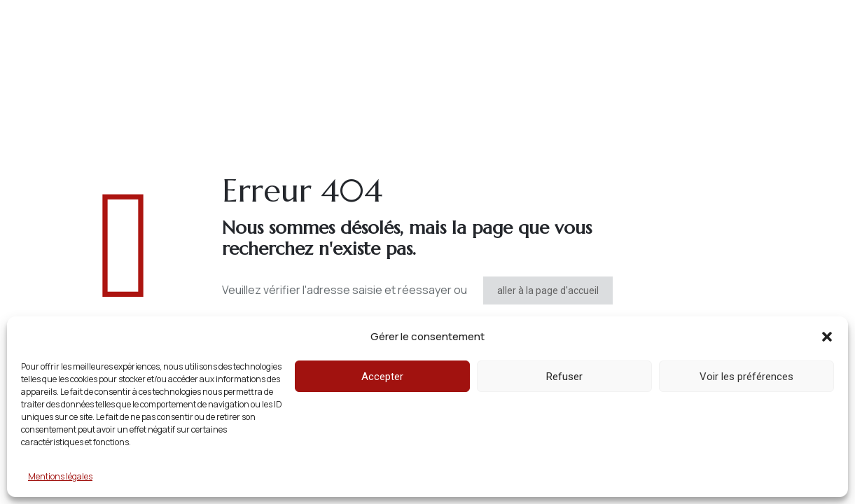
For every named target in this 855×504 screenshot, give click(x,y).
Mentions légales (60, 476)
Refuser (564, 377)
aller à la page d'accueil (548, 290)
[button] (827, 337)
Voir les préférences (746, 377)
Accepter (382, 377)
